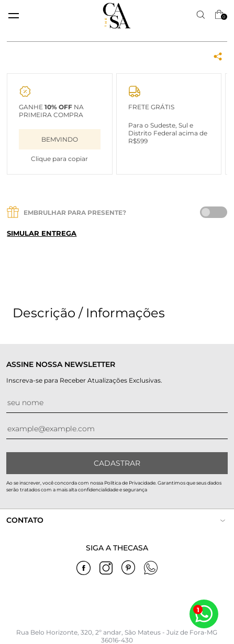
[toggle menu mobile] (14, 16)
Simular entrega (42, 233)
